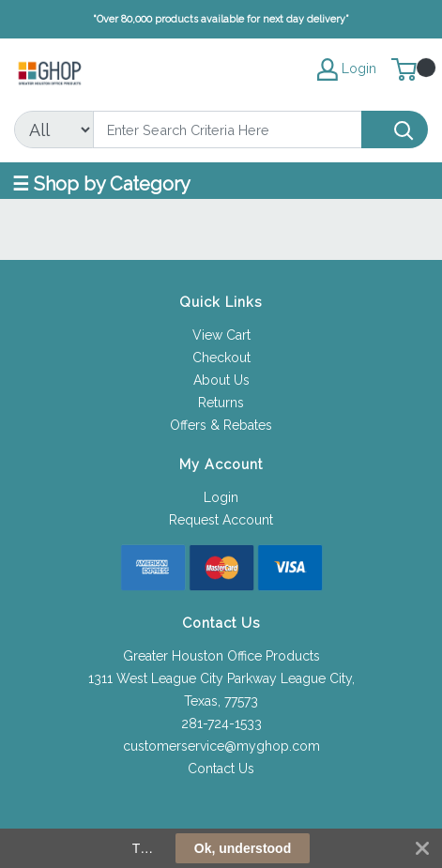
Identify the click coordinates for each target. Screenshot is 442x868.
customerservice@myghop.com (221, 746)
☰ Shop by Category (101, 184)
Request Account (221, 520)
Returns (221, 403)
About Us (221, 380)
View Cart (221, 335)
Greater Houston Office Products (221, 656)
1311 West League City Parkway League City (220, 678)
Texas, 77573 (221, 701)
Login (221, 497)
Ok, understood (243, 848)
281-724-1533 (221, 723)
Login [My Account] (347, 69)
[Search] (228, 129)
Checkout (221, 358)
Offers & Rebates (221, 425)
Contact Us (221, 769)
